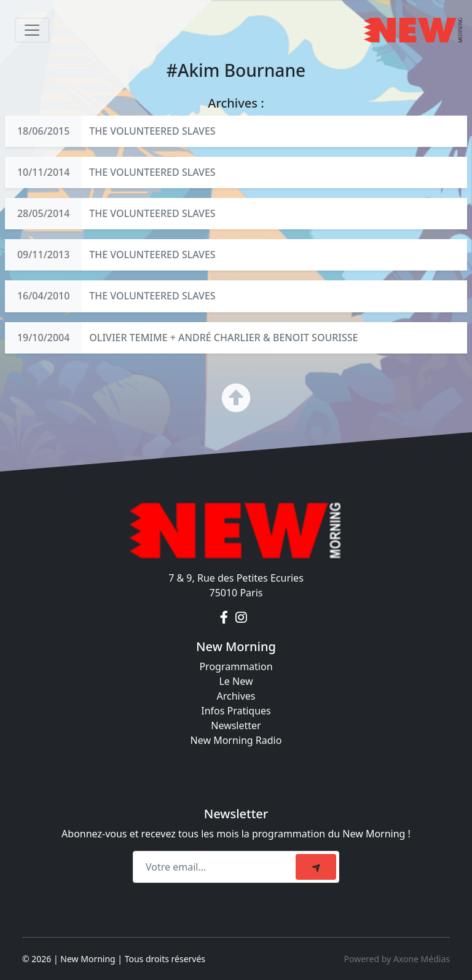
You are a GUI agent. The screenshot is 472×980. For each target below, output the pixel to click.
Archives (236, 696)
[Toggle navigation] (32, 30)
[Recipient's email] (216, 867)
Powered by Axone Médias (397, 959)
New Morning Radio (236, 740)
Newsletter (236, 725)
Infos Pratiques (236, 711)
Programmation (236, 666)
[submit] (316, 867)
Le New (236, 681)
